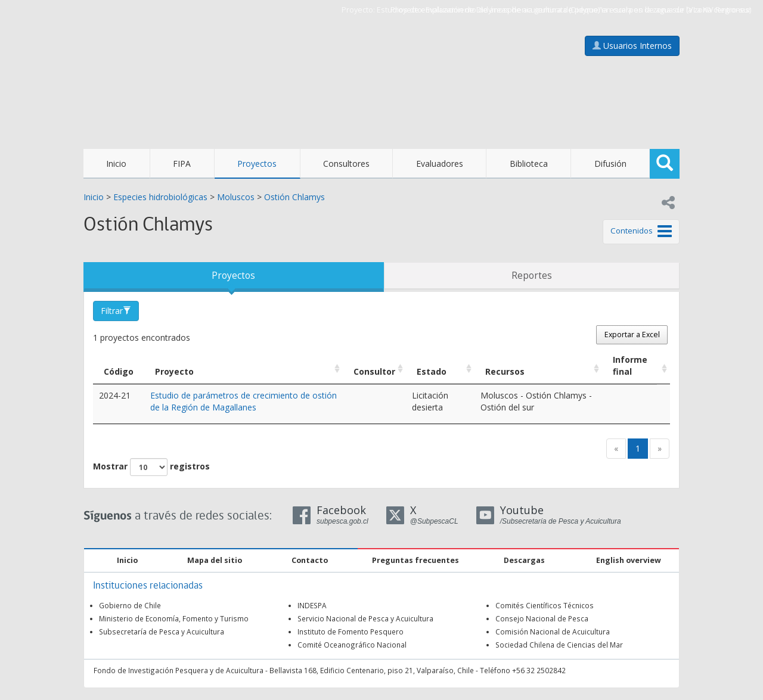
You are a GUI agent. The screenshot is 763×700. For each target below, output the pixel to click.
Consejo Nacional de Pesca (542, 618)
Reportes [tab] (532, 276)
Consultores (346, 164)
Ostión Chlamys (294, 197)
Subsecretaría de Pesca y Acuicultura (162, 631)
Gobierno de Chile (130, 605)
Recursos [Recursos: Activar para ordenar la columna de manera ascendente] (505, 371)
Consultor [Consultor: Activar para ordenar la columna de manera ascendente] (374, 371)
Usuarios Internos (632, 46)
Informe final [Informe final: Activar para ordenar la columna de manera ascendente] (630, 365)
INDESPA (312, 605)
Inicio (116, 164)
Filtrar (116, 311)
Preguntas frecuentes (415, 560)
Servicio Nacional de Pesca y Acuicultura (365, 618)
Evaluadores (440, 164)
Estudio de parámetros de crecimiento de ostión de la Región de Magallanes (244, 401)
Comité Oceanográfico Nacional (352, 645)
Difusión (610, 164)
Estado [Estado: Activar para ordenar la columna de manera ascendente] (432, 371)
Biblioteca (529, 164)
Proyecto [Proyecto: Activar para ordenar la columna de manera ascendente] (174, 371)
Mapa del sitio (215, 560)
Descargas (524, 560)
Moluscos (236, 197)
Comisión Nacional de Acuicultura (553, 631)
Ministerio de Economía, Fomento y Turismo (174, 618)
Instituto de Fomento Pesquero (351, 631)
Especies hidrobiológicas (160, 197)
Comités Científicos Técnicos (545, 605)
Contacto (310, 560)
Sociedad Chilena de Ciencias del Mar (559, 645)
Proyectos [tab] (233, 276)
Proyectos (257, 164)
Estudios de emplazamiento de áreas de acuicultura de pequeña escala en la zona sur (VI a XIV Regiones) (564, 10)
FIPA (182, 164)
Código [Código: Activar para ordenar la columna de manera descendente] (119, 371)
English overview (629, 560)
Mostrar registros (151, 467)
